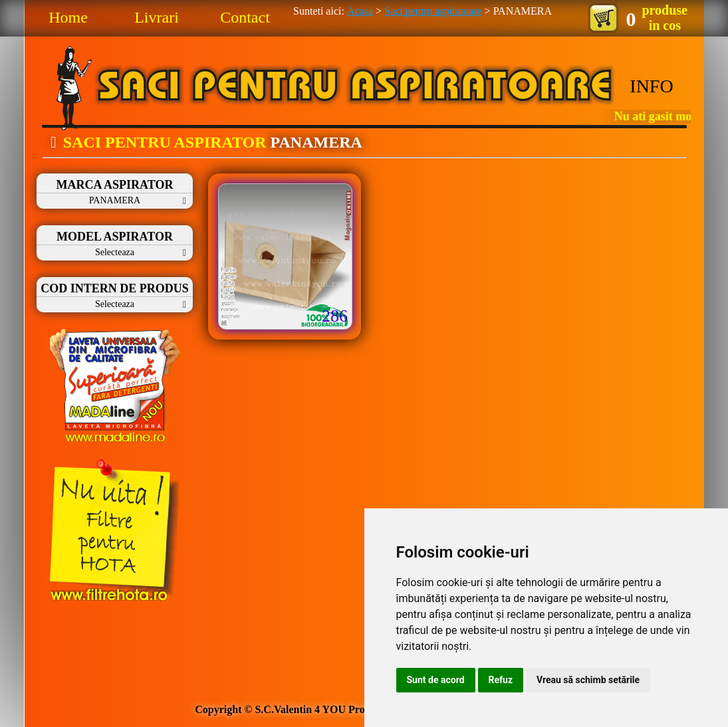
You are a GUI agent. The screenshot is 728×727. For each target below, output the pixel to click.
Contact (245, 17)
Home (68, 17)
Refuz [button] (501, 680)
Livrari (157, 17)
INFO (651, 86)
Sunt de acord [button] (436, 680)
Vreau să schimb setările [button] (588, 680)
